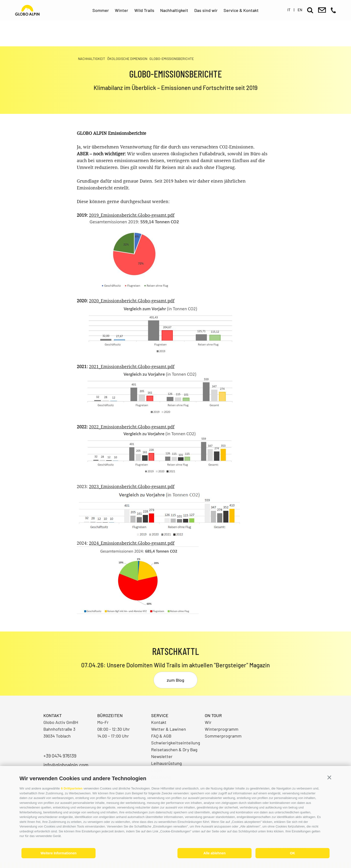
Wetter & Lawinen (169, 729)
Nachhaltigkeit (174, 10)
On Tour (213, 715)
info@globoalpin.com (66, 765)
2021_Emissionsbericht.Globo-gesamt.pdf (132, 366)
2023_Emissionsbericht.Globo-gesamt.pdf (132, 486)
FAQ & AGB (161, 736)
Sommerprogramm (223, 736)
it (289, 10)
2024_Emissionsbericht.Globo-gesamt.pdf (132, 543)
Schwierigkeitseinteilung (176, 743)
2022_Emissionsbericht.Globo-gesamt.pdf (132, 427)
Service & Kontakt (241, 10)
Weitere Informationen (58, 853)
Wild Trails (144, 10)
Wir (208, 722)
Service (160, 715)
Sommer (101, 10)
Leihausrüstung (166, 763)
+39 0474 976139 (60, 756)
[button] (329, 778)
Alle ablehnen (214, 853)
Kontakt (159, 722)
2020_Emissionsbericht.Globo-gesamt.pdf (132, 301)
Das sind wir (206, 10)
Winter (122, 10)
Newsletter (162, 756)
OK (293, 853)
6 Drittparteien (72, 788)
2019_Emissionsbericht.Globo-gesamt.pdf (132, 215)
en (300, 10)
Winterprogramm (222, 729)
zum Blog (175, 680)
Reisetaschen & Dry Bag (174, 750)
